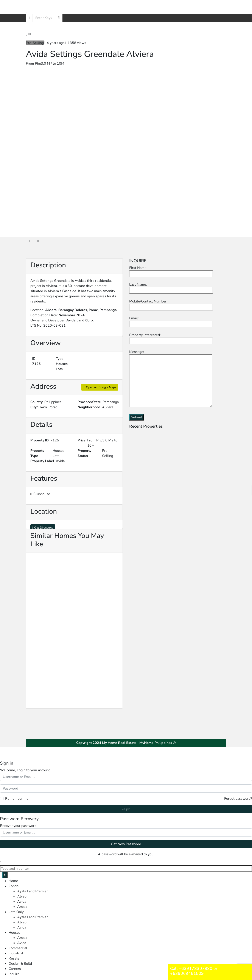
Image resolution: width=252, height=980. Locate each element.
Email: (171, 321)
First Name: (171, 271)
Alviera (108, 407)
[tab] (30, 241)
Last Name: (171, 287)
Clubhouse (42, 494)
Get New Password (126, 844)
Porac (53, 407)
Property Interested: (171, 338)
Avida (60, 461)
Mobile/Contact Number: (171, 304)
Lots (59, 369)
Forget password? (238, 799)
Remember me (17, 799)
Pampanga (111, 402)
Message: (171, 379)
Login (126, 809)
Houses (62, 364)
